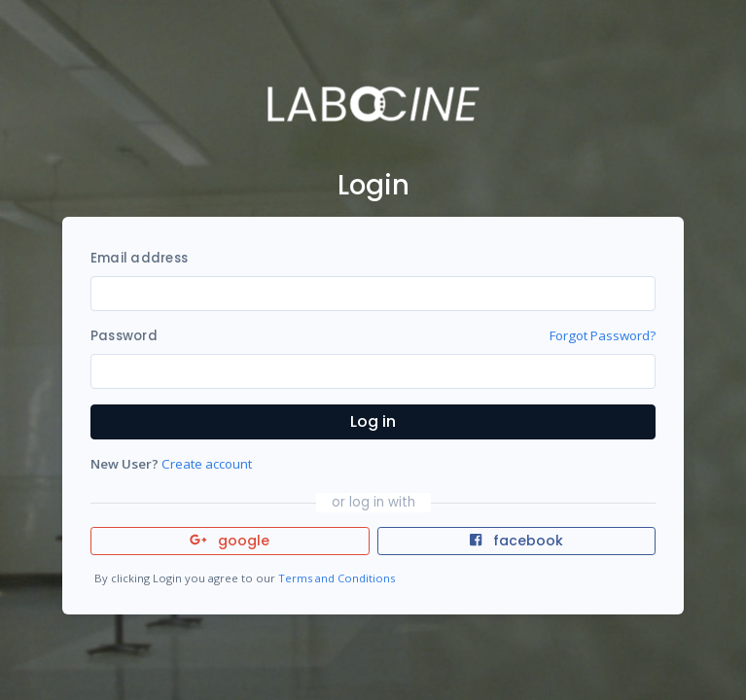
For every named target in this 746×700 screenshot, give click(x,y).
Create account (207, 464)
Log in (373, 421)
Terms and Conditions (337, 578)
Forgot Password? (603, 335)
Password (124, 336)
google (230, 541)
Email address (139, 258)
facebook (516, 541)
